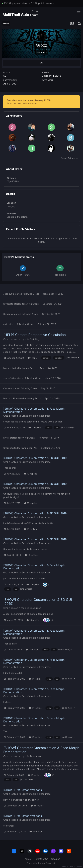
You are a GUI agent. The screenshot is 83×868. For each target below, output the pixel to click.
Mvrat (6, 438)
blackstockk (9, 398)
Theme (28, 859)
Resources (45, 416)
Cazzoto (8, 388)
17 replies (35, 427)
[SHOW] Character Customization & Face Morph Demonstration (34, 410)
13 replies (31, 474)
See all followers (69, 158)
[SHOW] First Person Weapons (23, 790)
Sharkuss (8, 314)
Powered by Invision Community (42, 863)
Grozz (36, 294)
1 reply (32, 358)
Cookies (56, 859)
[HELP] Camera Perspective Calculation (35, 335)
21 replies (37, 806)
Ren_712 (33, 448)
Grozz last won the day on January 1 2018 (29, 100)
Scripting (34, 339)
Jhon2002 (9, 294)
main (6, 324)
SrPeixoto (8, 304)
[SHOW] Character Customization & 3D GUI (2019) (35, 458)
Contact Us (42, 859)
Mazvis (7, 368)
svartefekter (10, 378)
